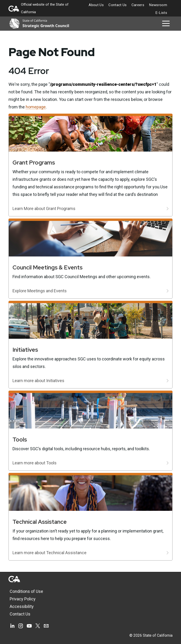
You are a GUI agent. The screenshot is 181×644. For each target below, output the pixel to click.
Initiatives (25, 350)
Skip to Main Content (91, 0)
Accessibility (22, 606)
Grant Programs (34, 163)
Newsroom (158, 5)
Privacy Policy (23, 599)
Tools (20, 440)
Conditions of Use (26, 591)
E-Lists (161, 13)
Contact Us (117, 5)
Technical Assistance (40, 522)
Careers (138, 5)
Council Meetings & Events (47, 267)
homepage (36, 107)
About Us (96, 5)
